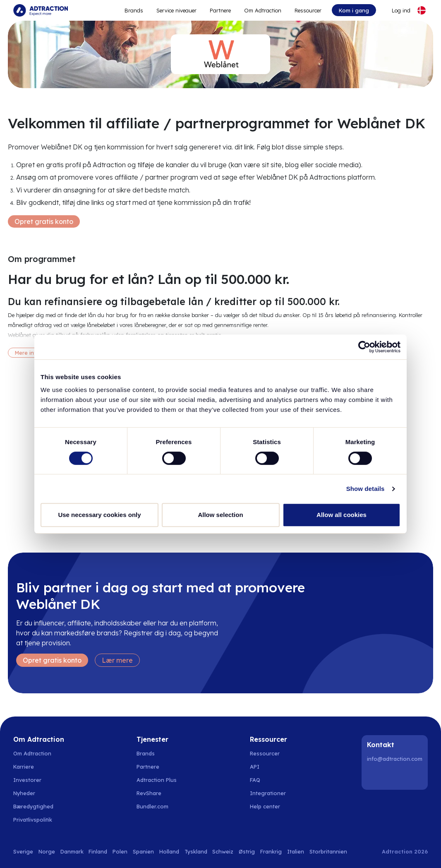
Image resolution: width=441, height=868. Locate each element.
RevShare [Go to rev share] (149, 793)
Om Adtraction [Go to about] (263, 10)
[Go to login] (396, 10)
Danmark (72, 851)
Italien (296, 851)
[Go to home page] (41, 10)
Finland (98, 851)
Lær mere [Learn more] (117, 660)
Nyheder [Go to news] (24, 793)
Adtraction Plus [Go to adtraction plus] (157, 780)
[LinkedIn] (375, 777)
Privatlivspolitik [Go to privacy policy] (33, 820)
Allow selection (220, 515)
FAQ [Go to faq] (255, 780)
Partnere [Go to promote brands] (220, 10)
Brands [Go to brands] (146, 753)
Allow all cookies (342, 515)
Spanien (143, 851)
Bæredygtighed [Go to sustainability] (33, 806)
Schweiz (223, 851)
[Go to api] (270, 767)
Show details (366, 489)
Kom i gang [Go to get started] (354, 10)
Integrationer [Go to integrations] (268, 793)
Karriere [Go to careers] (24, 767)
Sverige (23, 851)
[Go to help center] (270, 806)
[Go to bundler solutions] (157, 806)
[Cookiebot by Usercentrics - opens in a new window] (364, 347)
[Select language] (422, 10)
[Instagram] (396, 777)
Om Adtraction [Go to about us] (32, 753)
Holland (169, 851)
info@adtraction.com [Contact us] (395, 759)
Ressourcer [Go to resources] (308, 10)
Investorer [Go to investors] (27, 780)
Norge (47, 851)
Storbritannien (328, 851)
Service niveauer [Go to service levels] (176, 10)
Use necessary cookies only (99, 515)
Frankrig (271, 851)
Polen (120, 851)
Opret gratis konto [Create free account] (44, 221)
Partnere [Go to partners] (148, 767)
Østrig (247, 851)
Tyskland (196, 851)
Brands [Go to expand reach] (134, 10)
